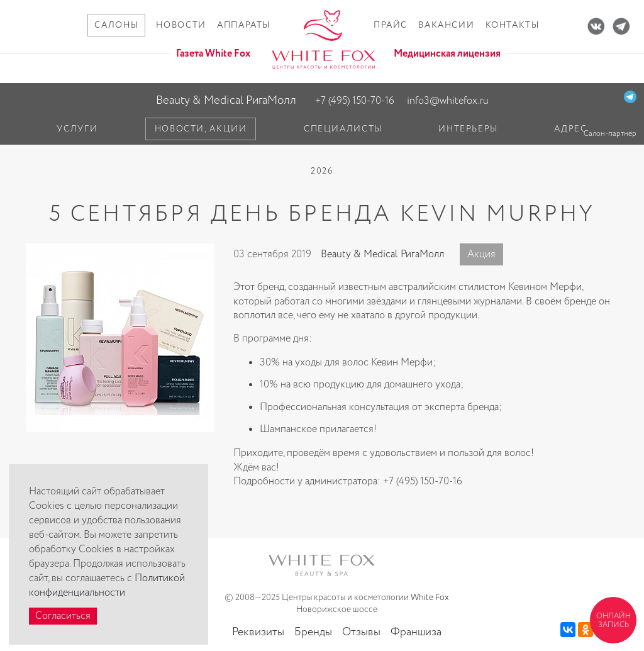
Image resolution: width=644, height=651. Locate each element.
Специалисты (343, 129)
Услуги (77, 129)
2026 (322, 171)
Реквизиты (258, 632)
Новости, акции (201, 129)
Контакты (513, 25)
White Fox (430, 598)
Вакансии (446, 25)
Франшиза (416, 632)
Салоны (116, 25)
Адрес (570, 129)
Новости (181, 25)
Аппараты (244, 25)
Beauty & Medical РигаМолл (226, 100)
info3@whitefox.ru (448, 101)
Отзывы (361, 632)
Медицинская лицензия (447, 54)
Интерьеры (468, 129)
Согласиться (63, 616)
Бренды (313, 632)
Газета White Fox (213, 54)
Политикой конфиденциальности (107, 586)
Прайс (391, 25)
